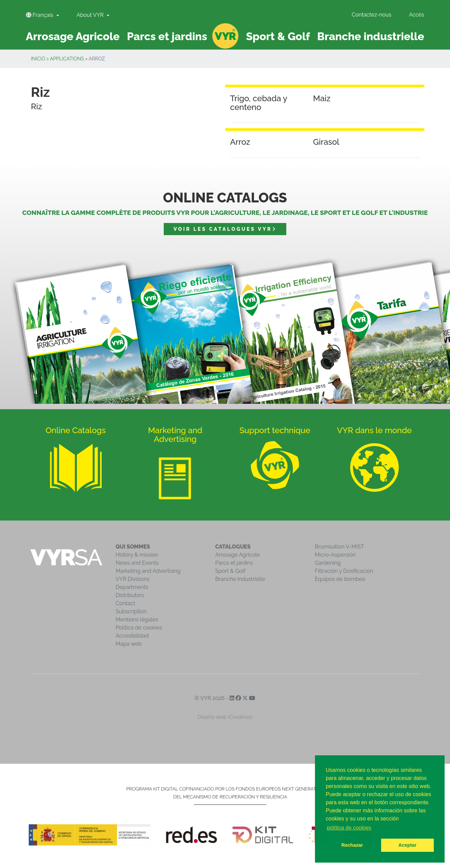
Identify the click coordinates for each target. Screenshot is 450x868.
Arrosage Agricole (238, 555)
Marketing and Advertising (148, 571)
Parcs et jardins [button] (167, 36)
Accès (416, 15)
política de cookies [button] (349, 828)
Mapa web (129, 644)
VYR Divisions (133, 579)
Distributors (130, 595)
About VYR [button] (91, 15)
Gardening (328, 563)
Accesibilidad (132, 636)
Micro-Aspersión (335, 555)
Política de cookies (139, 628)
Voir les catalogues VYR (225, 229)
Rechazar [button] (352, 845)
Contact (126, 603)
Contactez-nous (372, 15)
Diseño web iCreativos (225, 717)
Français (40, 15)
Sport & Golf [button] (278, 36)
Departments (132, 587)
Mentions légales (137, 620)
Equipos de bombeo (340, 579)
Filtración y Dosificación (344, 571)
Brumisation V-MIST (340, 547)
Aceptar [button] (407, 845)
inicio (38, 59)
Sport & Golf (231, 571)
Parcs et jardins (234, 563)
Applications (67, 59)
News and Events (137, 563)
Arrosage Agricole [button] (73, 36)
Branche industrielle (240, 579)
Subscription (131, 611)
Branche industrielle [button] (371, 36)
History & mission (137, 555)
